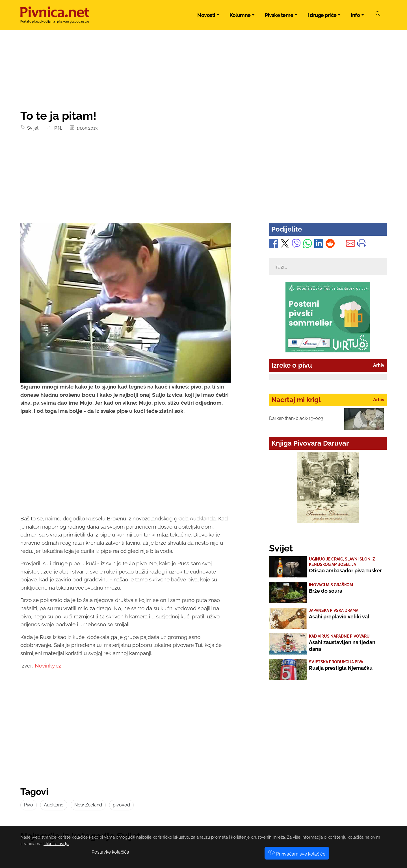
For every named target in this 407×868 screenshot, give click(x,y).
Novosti (206, 15)
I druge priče (322, 15)
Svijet (32, 128)
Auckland (54, 805)
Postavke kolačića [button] (110, 852)
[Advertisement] (203, 181)
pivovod (121, 805)
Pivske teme (279, 15)
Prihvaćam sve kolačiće (297, 854)
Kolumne (240, 15)
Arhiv (379, 365)
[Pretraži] (378, 14)
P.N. (57, 128)
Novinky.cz (48, 666)
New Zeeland (88, 805)
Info (355, 15)
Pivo (29, 805)
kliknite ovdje (56, 844)
